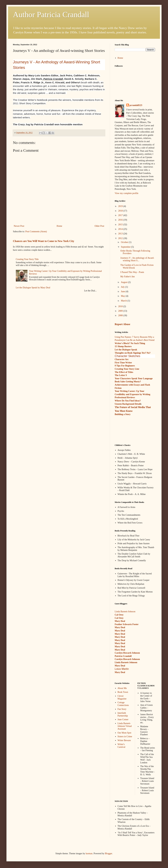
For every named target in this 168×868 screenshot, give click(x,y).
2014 (121, 229)
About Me (122, 688)
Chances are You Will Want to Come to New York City (44, 241)
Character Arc (122, 359)
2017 (121, 215)
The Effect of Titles (124, 372)
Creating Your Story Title (27, 259)
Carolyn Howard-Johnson (127, 653)
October (125, 242)
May (123, 296)
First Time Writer (123, 363)
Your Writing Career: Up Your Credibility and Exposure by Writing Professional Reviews (132, 394)
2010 (121, 306)
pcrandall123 (136, 105)
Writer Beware (124, 740)
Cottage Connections (123, 704)
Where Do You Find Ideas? (128, 401)
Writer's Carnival (121, 746)
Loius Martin (122, 669)
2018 (121, 211)
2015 (121, 225)
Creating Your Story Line (127, 369)
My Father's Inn (128, 277)
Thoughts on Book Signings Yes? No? (133, 353)
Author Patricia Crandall (51, 15)
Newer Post (19, 226)
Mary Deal (120, 627)
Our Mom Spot (124, 733)
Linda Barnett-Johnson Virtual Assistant (125, 726)
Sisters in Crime (125, 736)
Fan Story (122, 709)
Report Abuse (122, 324)
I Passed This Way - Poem (132, 272)
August (124, 282)
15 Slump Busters (123, 346)
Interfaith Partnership (123, 714)
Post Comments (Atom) (36, 232)
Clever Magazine (122, 697)
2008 (121, 315)
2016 (121, 220)
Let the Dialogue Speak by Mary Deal (33, 288)
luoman (89, 853)
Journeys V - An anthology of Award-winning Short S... (137, 259)
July (123, 287)
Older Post (100, 226)
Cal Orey (119, 615)
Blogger (108, 853)
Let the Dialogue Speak (126, 350)
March (124, 301)
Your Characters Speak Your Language (134, 378)
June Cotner (123, 719)
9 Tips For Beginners (125, 366)
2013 (121, 234)
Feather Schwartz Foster (127, 624)
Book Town (123, 692)
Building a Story (123, 414)
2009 (121, 311)
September (126, 247)
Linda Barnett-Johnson (125, 612)
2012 (121, 238)
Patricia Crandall (123, 656)
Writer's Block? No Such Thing (130, 343)
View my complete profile (127, 193)
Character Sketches (127, 356)
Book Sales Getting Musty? (128, 382)
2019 (121, 206)
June (123, 291)
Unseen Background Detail (128, 404)
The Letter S (121, 375)
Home (59, 226)
